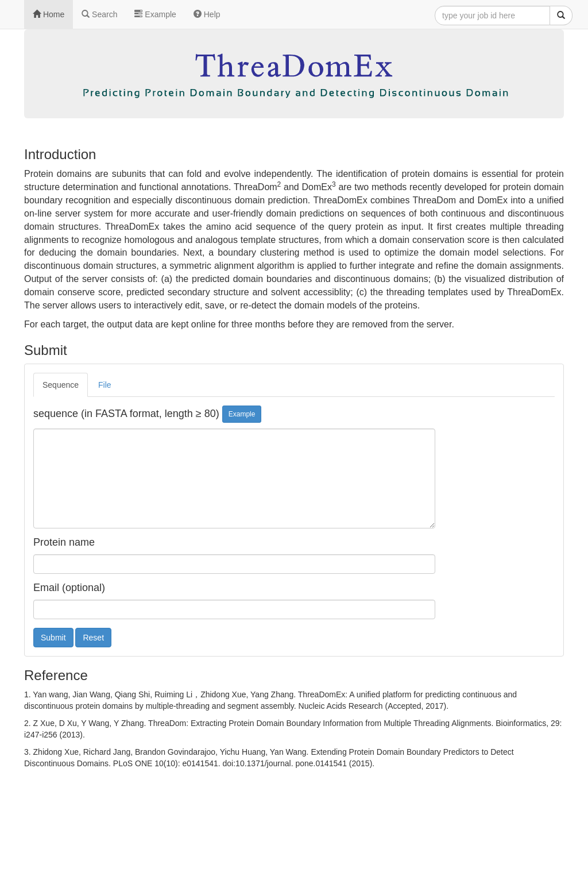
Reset (93, 638)
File (105, 385)
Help (207, 14)
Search (99, 14)
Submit (53, 638)
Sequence (61, 385)
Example (155, 14)
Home (49, 14)
